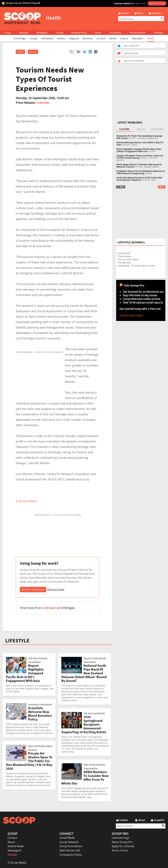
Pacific (98, 33)
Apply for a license (123, 846)
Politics (61, 38)
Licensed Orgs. (121, 838)
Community (115, 33)
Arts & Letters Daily (128, 259)
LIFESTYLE (17, 641)
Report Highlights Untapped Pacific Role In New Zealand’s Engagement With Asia (139, 150)
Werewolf (24, 33)
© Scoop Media (17, 863)
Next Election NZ (70, 850)
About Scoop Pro (122, 842)
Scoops (33, 38)
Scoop (8, 33)
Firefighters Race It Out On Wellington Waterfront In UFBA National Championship (141, 172)
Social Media (67, 838)
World (113, 38)
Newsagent (14, 850)
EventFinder (124, 253)
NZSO (134, 145)
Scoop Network (69, 842)
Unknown (43, 103)
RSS (121, 187)
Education (138, 38)
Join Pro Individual (33, 589)
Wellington (42, 33)
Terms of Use (120, 850)
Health (151, 38)
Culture (124, 38)
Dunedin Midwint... (152, 167)
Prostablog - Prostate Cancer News (136, 266)
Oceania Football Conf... (149, 138)
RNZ (153, 180)
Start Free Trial (157, 3)
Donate (12, 855)
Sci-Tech (101, 38)
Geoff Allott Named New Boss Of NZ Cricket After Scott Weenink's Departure (139, 179)
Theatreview (124, 256)
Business (88, 38)
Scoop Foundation (71, 846)
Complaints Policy (71, 855)
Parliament (47, 38)
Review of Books (138, 33)
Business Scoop (79, 33)
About (11, 842)
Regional (74, 38)
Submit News (16, 846)
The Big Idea (124, 263)
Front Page (20, 38)
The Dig (59, 33)
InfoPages (159, 33)
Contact (12, 838)
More (162, 187)
